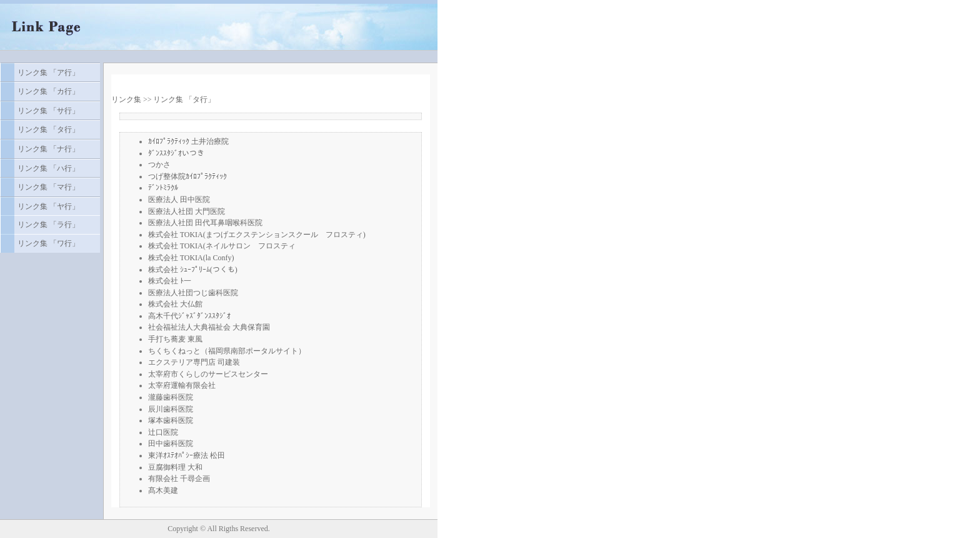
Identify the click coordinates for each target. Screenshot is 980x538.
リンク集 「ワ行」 (48, 243)
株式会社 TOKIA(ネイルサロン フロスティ (222, 246)
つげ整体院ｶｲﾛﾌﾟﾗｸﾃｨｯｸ (187, 176)
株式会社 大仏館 (175, 304)
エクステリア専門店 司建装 (194, 362)
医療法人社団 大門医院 (187, 211)
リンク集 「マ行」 (48, 187)
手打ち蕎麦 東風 (175, 339)
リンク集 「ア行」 (48, 73)
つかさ (159, 165)
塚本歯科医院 (171, 420)
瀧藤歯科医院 (171, 397)
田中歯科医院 (171, 444)
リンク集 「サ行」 (48, 111)
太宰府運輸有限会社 (182, 385)
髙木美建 (163, 490)
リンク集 (126, 99)
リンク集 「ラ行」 (48, 225)
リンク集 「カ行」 (48, 91)
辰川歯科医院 (171, 409)
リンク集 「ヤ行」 (48, 206)
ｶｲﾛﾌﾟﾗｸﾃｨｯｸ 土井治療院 (188, 141)
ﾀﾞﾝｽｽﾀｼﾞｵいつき (176, 153)
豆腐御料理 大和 (175, 467)
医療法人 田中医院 (179, 200)
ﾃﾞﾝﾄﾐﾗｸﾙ (163, 188)
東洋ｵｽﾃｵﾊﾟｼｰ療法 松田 (187, 455)
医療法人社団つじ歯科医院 (193, 293)
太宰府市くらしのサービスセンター (208, 374)
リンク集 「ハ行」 (48, 168)
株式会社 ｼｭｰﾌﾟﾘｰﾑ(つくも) (193, 270)
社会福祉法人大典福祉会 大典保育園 (209, 327)
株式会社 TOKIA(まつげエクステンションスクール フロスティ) (257, 235)
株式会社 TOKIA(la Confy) (191, 258)
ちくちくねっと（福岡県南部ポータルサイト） (227, 351)
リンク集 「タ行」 (48, 129)
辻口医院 (163, 432)
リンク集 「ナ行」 (48, 149)
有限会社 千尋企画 (179, 479)
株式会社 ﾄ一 (170, 281)
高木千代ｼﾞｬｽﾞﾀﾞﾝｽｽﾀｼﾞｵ (189, 316)
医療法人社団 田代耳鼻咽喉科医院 (205, 223)
